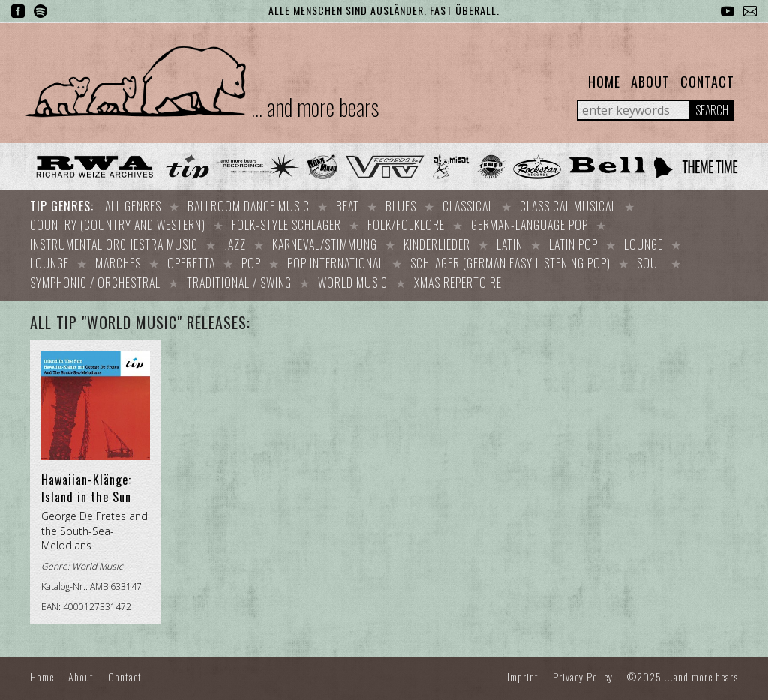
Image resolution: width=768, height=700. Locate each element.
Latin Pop (573, 241)
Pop (251, 259)
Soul (650, 259)
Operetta (191, 259)
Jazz (235, 241)
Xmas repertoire (458, 277)
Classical (468, 206)
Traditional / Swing (239, 277)
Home (604, 82)
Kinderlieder (437, 241)
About (650, 82)
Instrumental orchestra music (114, 241)
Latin (510, 241)
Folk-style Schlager (286, 223)
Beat (348, 206)
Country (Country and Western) (118, 223)
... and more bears (315, 107)
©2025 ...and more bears (682, 669)
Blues (401, 206)
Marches (118, 259)
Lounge (643, 241)
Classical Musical (568, 206)
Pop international (336, 259)
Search (712, 110)
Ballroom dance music (249, 206)
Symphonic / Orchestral (95, 277)
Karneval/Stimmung (325, 241)
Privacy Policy (583, 669)
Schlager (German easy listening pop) (510, 259)
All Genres (133, 206)
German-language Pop (529, 223)
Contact (707, 82)
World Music (353, 277)
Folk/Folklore (406, 223)
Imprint (523, 669)
